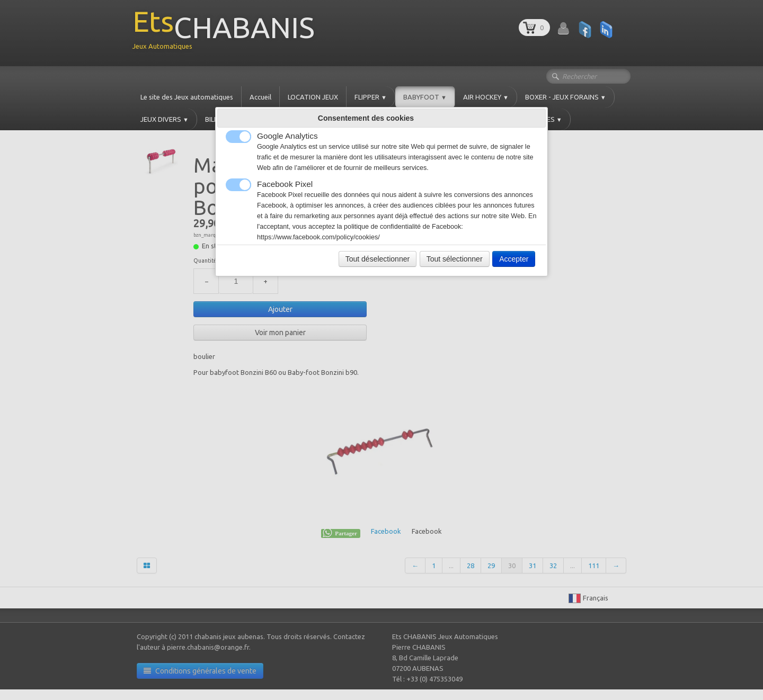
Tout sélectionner (455, 259)
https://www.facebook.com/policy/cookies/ (318, 237)
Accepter (514, 259)
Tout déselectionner (378, 259)
